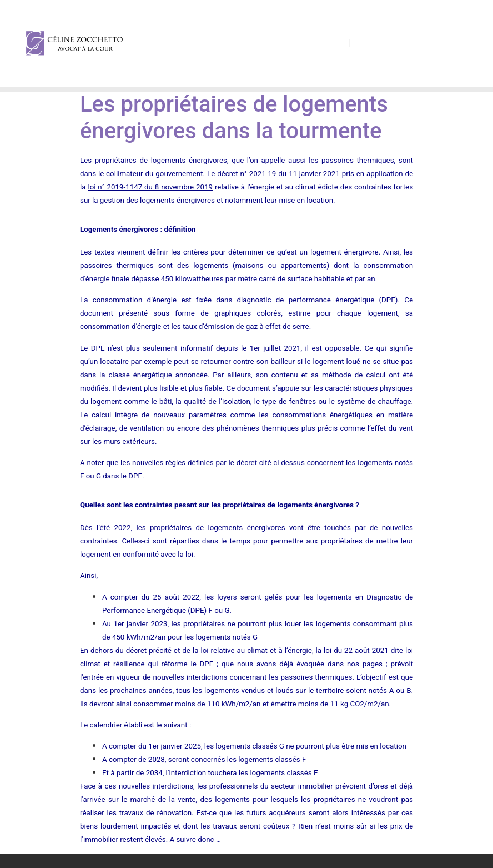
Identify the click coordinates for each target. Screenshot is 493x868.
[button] (348, 44)
